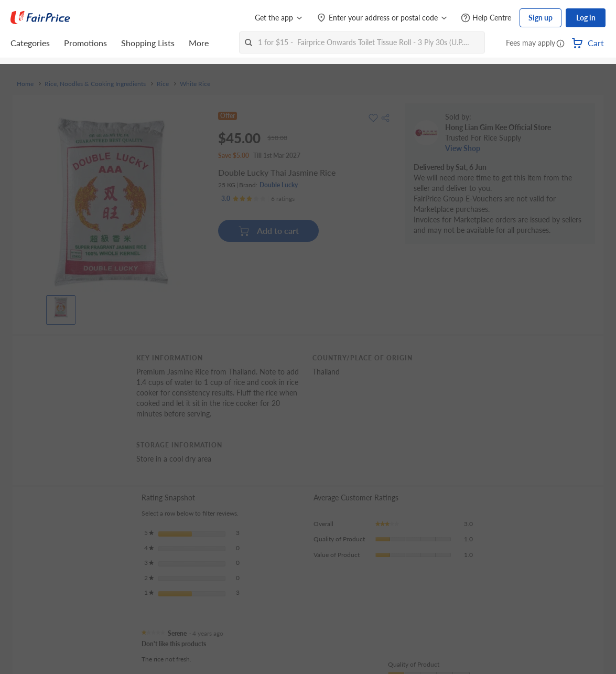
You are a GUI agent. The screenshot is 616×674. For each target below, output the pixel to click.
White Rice (195, 84)
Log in (586, 18)
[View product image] (61, 307)
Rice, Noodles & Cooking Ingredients (95, 84)
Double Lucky (279, 185)
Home (25, 84)
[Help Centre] (486, 18)
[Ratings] (258, 199)
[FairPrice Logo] (40, 18)
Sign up (541, 18)
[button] (560, 44)
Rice (163, 84)
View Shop (463, 148)
